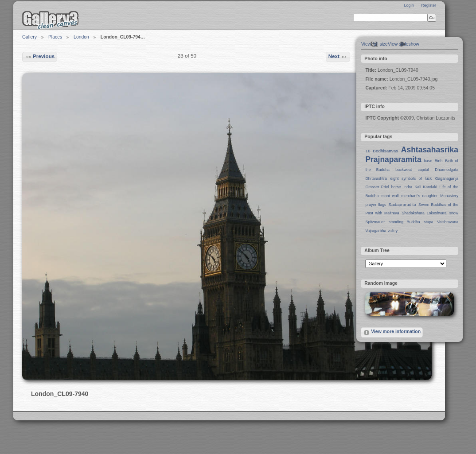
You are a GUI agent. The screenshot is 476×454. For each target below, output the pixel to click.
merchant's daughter (419, 196)
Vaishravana (448, 222)
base (428, 161)
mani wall (390, 196)
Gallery (29, 37)
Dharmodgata (447, 170)
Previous (40, 57)
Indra (408, 187)
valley (393, 231)
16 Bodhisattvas (382, 151)
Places (55, 37)
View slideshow (404, 44)
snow (454, 213)
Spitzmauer (375, 222)
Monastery (449, 196)
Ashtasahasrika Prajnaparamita (412, 155)
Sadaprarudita (402, 204)
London (81, 37)
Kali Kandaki (426, 187)
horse (396, 187)
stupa (428, 222)
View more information (392, 333)
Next (338, 57)
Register (429, 5)
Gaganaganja (447, 178)
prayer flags (376, 205)
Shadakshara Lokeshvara (424, 213)
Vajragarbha (376, 231)
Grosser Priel (377, 187)
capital (423, 170)
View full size (375, 44)
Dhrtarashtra (376, 178)
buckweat (404, 170)
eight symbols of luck (411, 178)
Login (409, 5)
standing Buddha (404, 222)
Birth (439, 161)
